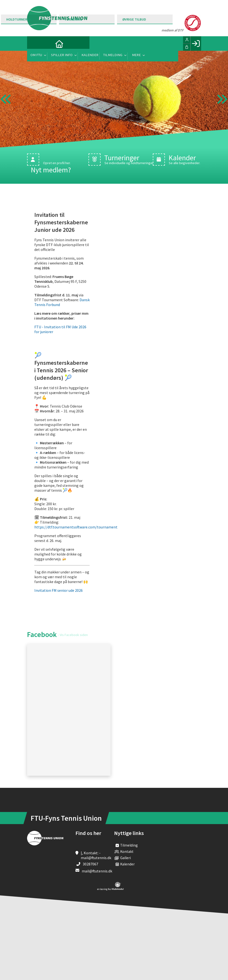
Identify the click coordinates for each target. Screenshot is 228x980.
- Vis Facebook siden (73, 635)
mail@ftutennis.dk (97, 871)
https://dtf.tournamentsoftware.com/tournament (76, 527)
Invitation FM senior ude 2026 (59, 590)
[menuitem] (34, 44)
